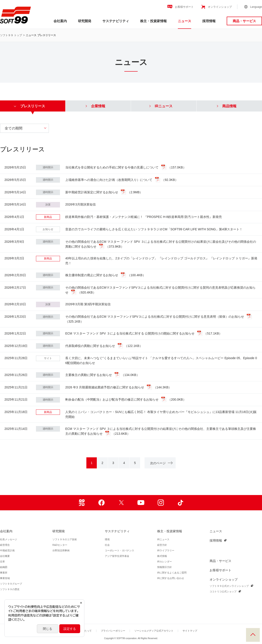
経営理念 (5, 545)
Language (256, 7)
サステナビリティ (116, 21)
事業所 (4, 573)
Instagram (161, 503)
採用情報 (209, 21)
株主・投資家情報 (153, 21)
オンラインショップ (220, 7)
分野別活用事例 (61, 550)
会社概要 (5, 556)
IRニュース (163, 539)
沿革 (2, 562)
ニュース (185, 21)
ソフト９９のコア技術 (65, 539)
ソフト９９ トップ (11, 35)
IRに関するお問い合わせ (171, 578)
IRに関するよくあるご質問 (172, 573)
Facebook (101, 503)
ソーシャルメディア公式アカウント (154, 631)
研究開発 (85, 21)
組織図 (4, 567)
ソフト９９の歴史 (10, 589)
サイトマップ (190, 631)
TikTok (180, 503)
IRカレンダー (165, 562)
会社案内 (60, 21)
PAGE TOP (253, 635)
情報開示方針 (165, 567)
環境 (107, 539)
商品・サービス (244, 21)
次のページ (161, 463)
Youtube (141, 503)
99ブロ (82, 503)
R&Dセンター (60, 545)
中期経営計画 (7, 550)
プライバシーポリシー (113, 631)
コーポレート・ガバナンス (119, 550)
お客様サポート (184, 7)
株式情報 (162, 556)
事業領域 (5, 578)
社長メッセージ (9, 539)
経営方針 (162, 545)
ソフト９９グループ (11, 584)
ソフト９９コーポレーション (15, 15)
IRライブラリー (166, 550)
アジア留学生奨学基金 (117, 556)
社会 (107, 545)
